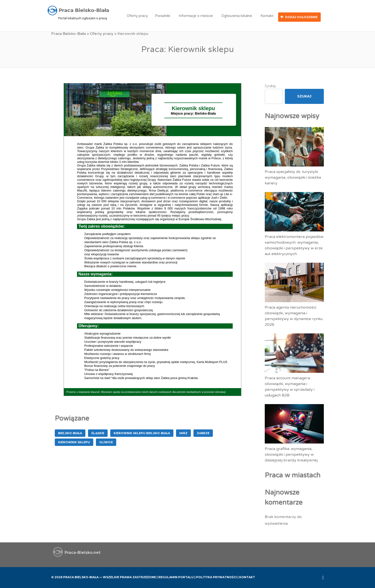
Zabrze (203, 433)
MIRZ (183, 433)
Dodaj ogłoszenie (301, 17)
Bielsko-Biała (70, 433)
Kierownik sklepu (74, 442)
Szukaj (270, 86)
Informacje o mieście (196, 16)
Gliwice (106, 442)
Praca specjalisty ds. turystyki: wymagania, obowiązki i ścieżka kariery (293, 177)
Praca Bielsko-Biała (69, 33)
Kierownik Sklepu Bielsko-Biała (142, 433)
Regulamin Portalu (176, 577)
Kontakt (267, 16)
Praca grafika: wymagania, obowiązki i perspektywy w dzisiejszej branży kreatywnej (291, 454)
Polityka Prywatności (216, 577)
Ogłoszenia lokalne (237, 16)
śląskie (98, 433)
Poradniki (163, 16)
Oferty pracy (137, 16)
